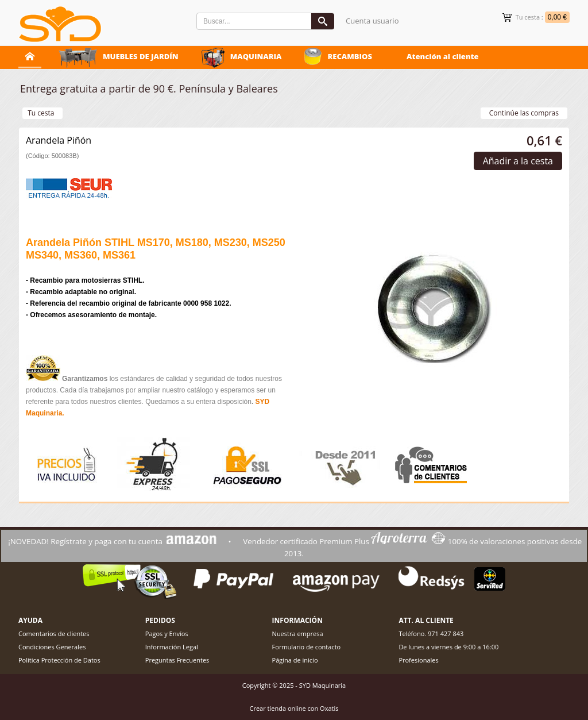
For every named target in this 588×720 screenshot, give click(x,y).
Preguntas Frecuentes (177, 660)
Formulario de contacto (307, 647)
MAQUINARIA (256, 56)
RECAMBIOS (350, 56)
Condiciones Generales (52, 647)
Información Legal (172, 647)
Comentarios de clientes (54, 634)
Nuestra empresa (298, 634)
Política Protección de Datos (59, 660)
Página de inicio (295, 660)
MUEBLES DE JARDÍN (141, 56)
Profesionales (418, 660)
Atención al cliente (443, 56)
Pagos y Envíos (167, 634)
